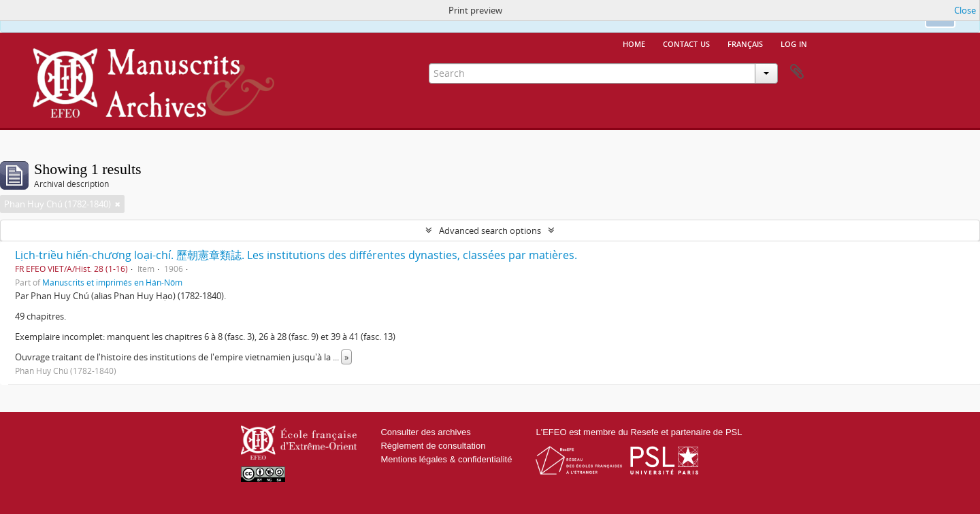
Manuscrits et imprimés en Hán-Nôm (112, 282)
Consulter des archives (425, 432)
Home (634, 43)
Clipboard (797, 72)
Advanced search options (490, 230)
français (745, 43)
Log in (794, 43)
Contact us (686, 43)
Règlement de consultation (433, 446)
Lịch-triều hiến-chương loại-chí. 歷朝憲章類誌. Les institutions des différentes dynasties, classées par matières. (296, 255)
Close (965, 10)
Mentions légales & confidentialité (446, 459)
